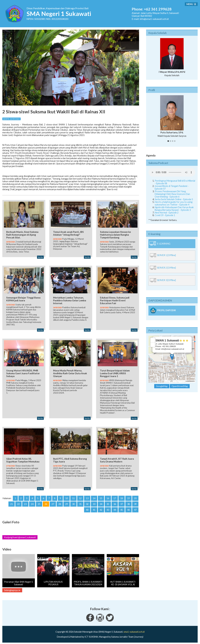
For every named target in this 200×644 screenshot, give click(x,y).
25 (39, 503)
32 (87, 503)
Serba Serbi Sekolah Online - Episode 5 (174, 199)
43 (108, 509)
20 (135, 497)
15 (101, 497)
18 (122, 497)
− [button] (153, 345)
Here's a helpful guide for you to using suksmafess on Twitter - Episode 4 (174, 203)
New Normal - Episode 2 (167, 213)
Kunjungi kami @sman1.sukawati (20, 537)
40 (87, 509)
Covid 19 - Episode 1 (165, 215)
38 (128, 503)
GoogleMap (162, 386)
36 (115, 503)
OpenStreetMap (179, 381)
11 (73, 497)
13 (87, 497)
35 (108, 503)
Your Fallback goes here (172, 172)
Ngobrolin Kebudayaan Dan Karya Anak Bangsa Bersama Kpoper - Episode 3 (174, 209)
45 (122, 509)
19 (128, 497)
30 (73, 503)
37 (122, 503)
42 (101, 509)
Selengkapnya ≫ (12, 589)
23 (25, 503)
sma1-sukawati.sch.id (134, 631)
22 (18, 503)
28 (60, 503)
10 (67, 497)
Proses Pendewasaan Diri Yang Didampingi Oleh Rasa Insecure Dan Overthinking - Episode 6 (172, 194)
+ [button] (153, 340)
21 (12, 503)
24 (32, 503)
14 (94, 497)
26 (46, 503)
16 (108, 497)
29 (67, 503)
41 (94, 509)
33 (94, 503)
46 (128, 509)
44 (115, 509)
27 (53, 503)
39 (135, 503)
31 (80, 503)
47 (135, 509)
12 (80, 497)
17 (115, 497)
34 (101, 503)
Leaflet (167, 381)
